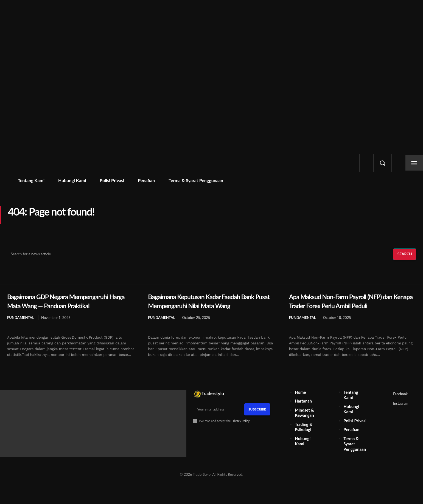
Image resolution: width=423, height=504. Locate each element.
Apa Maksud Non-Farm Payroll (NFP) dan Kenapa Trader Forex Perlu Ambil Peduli (352, 301)
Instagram (402, 414)
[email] (219, 418)
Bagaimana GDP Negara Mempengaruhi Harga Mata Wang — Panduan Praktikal (68, 301)
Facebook (401, 403)
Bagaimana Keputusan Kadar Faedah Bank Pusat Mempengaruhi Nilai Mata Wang (206, 305)
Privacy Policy (240, 430)
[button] (382, 163)
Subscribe (257, 418)
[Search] (404, 254)
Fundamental (21, 318)
